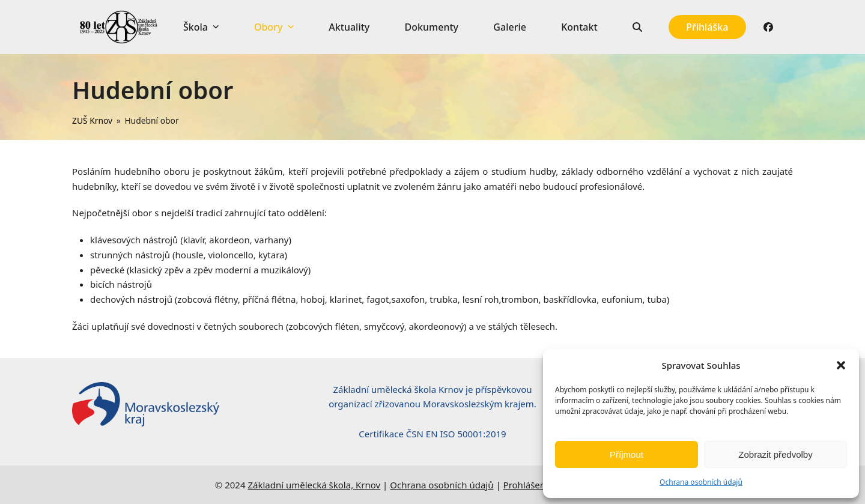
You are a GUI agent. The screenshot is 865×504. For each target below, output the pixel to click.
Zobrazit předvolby (775, 454)
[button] (841, 365)
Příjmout (627, 454)
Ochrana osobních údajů (701, 482)
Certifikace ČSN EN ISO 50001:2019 (432, 434)
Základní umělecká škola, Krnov (314, 485)
